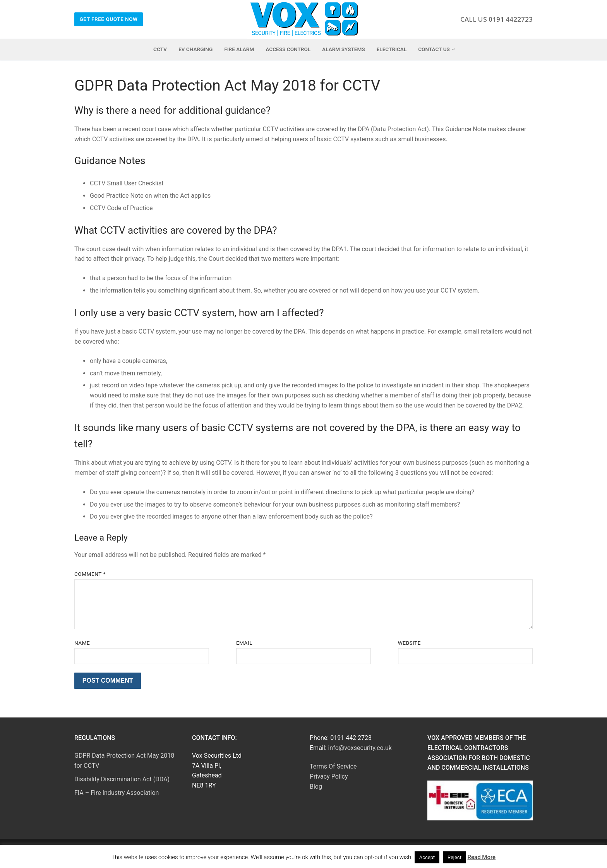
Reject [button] (454, 857)
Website (409, 643)
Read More (482, 857)
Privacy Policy (329, 776)
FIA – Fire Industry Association (117, 793)
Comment (90, 574)
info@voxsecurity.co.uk (360, 748)
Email (244, 643)
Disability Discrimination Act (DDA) (122, 779)
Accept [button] (427, 857)
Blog (316, 787)
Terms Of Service (333, 766)
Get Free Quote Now (109, 19)
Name (82, 643)
